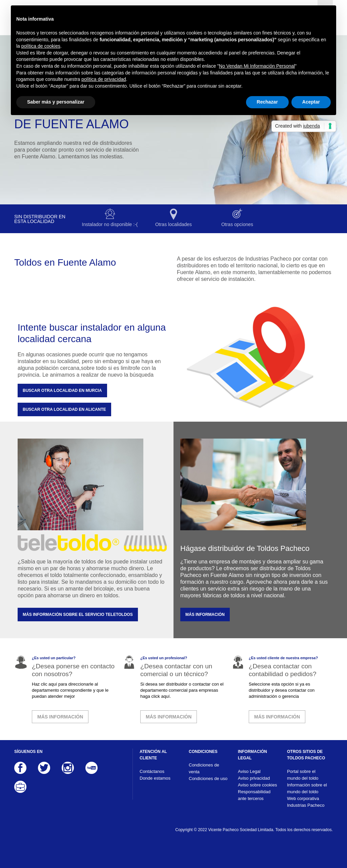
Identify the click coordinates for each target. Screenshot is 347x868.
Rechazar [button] (267, 102)
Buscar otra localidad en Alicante (64, 409)
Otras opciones (237, 224)
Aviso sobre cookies (257, 785)
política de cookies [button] (41, 46)
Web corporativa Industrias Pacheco (306, 802)
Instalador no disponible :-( (110, 224)
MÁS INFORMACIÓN (205, 615)
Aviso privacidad (254, 778)
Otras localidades (173, 224)
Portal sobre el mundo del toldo (303, 775)
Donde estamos (155, 778)
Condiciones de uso (208, 778)
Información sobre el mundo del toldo (307, 788)
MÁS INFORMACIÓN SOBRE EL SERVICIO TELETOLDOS (78, 615)
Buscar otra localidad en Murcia (62, 391)
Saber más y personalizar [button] (56, 102)
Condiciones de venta (204, 768)
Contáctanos (152, 771)
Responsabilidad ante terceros (254, 795)
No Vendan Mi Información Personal (257, 66)
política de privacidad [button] (104, 79)
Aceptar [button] (311, 102)
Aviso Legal (249, 771)
